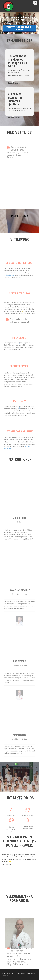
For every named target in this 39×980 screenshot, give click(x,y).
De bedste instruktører (20, 267)
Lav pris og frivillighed (19, 435)
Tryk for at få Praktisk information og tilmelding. (20, 28)
